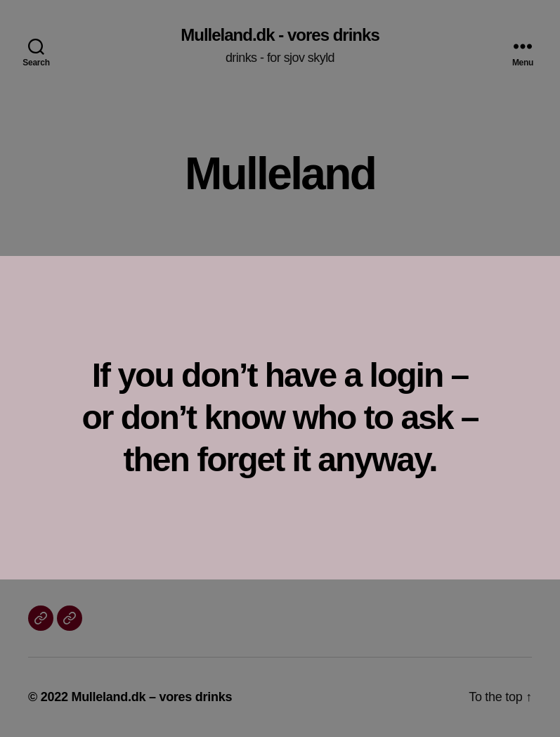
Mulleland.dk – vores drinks (151, 697)
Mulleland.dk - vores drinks (280, 35)
